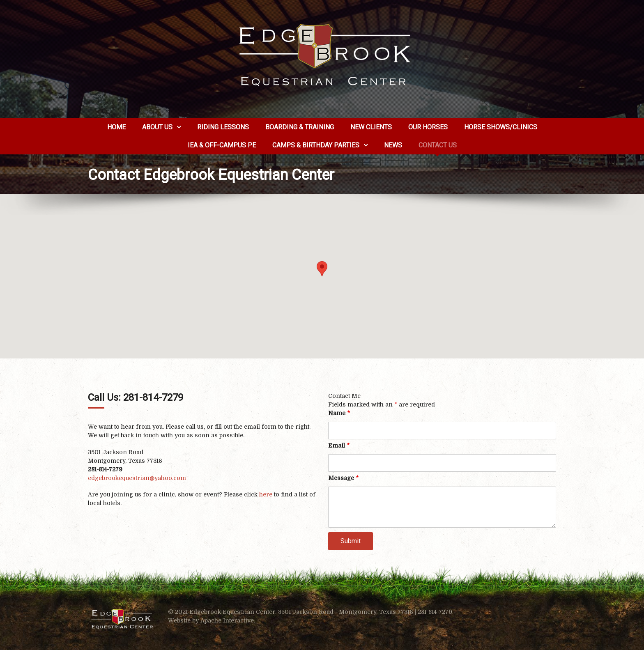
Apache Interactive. (228, 620)
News (393, 145)
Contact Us (438, 145)
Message (343, 478)
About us (157, 127)
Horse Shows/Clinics (501, 127)
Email (339, 446)
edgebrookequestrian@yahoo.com (137, 478)
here (266, 494)
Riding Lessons (223, 127)
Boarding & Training (300, 127)
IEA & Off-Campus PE (222, 145)
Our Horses (428, 127)
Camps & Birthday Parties (316, 145)
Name (339, 413)
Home (116, 127)
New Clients (371, 127)
